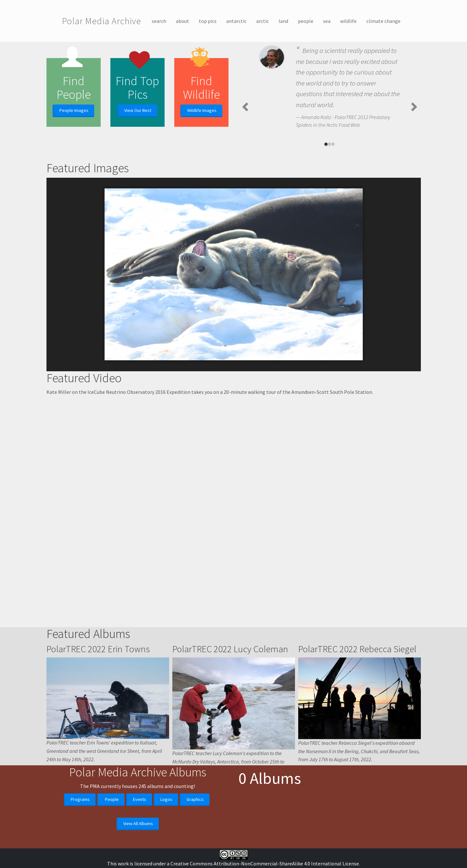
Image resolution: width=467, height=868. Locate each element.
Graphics (195, 849)
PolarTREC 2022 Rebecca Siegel (357, 738)
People (112, 849)
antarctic (236, 21)
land (283, 21)
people (306, 21)
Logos (166, 849)
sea (327, 21)
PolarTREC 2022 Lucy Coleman (230, 738)
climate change (383, 21)
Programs (80, 849)
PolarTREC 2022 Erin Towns (98, 738)
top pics (208, 21)
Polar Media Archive (102, 21)
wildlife (348, 21)
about (183, 21)
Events (140, 849)
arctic (263, 21)
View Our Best (138, 110)
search (159, 21)
